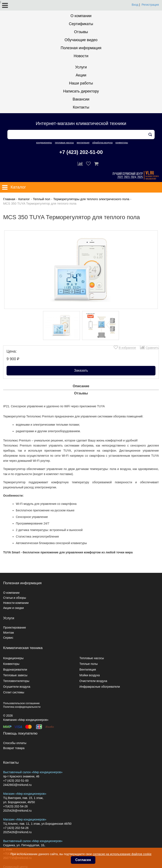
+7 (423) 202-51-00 (81, 152)
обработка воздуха (103, 143)
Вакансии (81, 99)
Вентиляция (88, 670)
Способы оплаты (15, 743)
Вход (135, 5)
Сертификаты (81, 24)
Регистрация (150, 5)
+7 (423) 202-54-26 (16, 828)
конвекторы (122, 143)
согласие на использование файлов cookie (122, 854)
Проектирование (15, 628)
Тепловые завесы (15, 675)
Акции (81, 75)
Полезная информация (81, 48)
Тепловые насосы (92, 658)
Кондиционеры (13, 658)
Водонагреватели (15, 670)
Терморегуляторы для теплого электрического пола (91, 199)
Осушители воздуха (17, 687)
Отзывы (81, 32)
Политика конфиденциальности (22, 707)
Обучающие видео (81, 40)
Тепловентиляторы (16, 681)
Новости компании (16, 603)
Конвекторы (11, 664)
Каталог (24, 199)
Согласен (83, 860)
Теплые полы (89, 664)
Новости (81, 56)
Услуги (81, 67)
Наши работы (81, 83)
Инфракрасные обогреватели (100, 687)
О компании (81, 16)
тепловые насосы (64, 143)
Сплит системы (14, 692)
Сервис (8, 638)
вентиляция (83, 143)
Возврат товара (14, 748)
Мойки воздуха (90, 675)
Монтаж (9, 633)
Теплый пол (42, 199)
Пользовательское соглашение (21, 703)
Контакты (81, 107)
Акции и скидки (13, 608)
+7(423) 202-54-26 (15, 806)
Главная (9, 199)
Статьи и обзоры (15, 598)
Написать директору (81, 91)
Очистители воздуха (93, 681)
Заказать (81, 370)
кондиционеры (44, 143)
